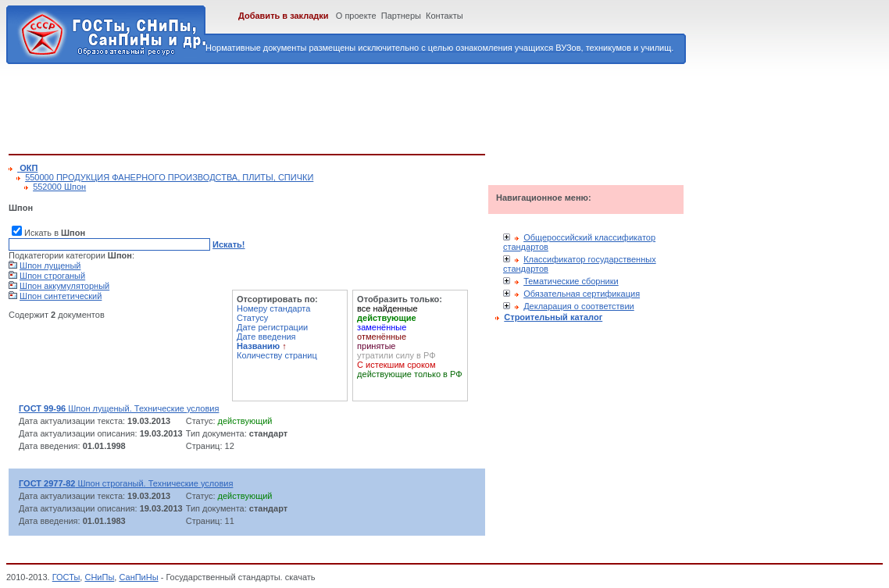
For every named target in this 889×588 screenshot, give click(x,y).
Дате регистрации (272, 327)
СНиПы (99, 577)
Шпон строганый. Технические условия (126, 483)
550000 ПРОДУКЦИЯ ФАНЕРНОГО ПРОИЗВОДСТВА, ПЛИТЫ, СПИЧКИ (169, 177)
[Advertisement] (293, 106)
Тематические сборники (571, 281)
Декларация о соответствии (579, 306)
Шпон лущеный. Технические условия (119, 408)
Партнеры (401, 16)
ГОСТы (66, 577)
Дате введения (266, 337)
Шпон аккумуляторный (64, 286)
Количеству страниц (277, 355)
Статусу (252, 318)
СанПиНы (138, 577)
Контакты (444, 16)
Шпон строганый (52, 276)
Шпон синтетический (61, 296)
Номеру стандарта (273, 308)
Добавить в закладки (284, 16)
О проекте (356, 16)
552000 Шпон (59, 187)
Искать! (228, 244)
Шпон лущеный (50, 265)
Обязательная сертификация (582, 294)
